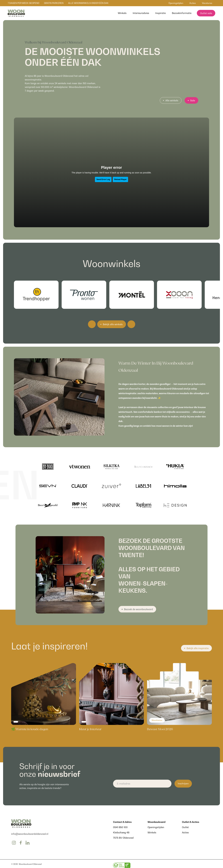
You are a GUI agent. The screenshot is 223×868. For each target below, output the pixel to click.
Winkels (152, 832)
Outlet (185, 827)
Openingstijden (156, 827)
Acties (185, 832)
